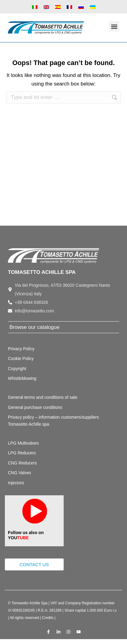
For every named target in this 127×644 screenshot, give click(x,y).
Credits (48, 618)
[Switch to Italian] (35, 7)
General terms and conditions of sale (43, 397)
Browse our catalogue (34, 327)
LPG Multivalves (23, 443)
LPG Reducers (22, 453)
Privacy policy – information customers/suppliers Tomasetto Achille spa (53, 420)
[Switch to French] (69, 7)
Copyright (17, 369)
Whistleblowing (22, 378)
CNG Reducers (22, 463)
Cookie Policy (21, 358)
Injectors (16, 483)
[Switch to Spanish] (58, 7)
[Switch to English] (46, 7)
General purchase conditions (35, 407)
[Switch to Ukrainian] (93, 7)
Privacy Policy (21, 349)
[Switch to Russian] (81, 7)
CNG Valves (19, 473)
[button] (114, 26)
